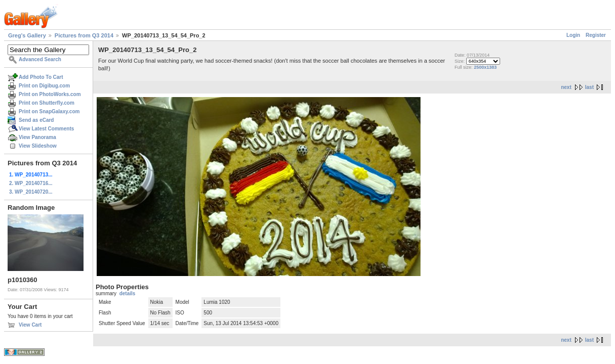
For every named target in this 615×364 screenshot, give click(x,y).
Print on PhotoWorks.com (50, 94)
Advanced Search (40, 59)
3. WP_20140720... (31, 192)
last (589, 87)
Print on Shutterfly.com (47, 103)
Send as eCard (36, 120)
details (128, 293)
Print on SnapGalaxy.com (49, 111)
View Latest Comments (46, 129)
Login (573, 35)
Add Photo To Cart (41, 77)
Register (596, 35)
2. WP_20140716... (31, 183)
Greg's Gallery (27, 35)
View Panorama (37, 137)
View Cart (30, 325)
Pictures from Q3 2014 (84, 35)
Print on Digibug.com (44, 86)
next (566, 87)
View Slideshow (38, 146)
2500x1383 (485, 67)
